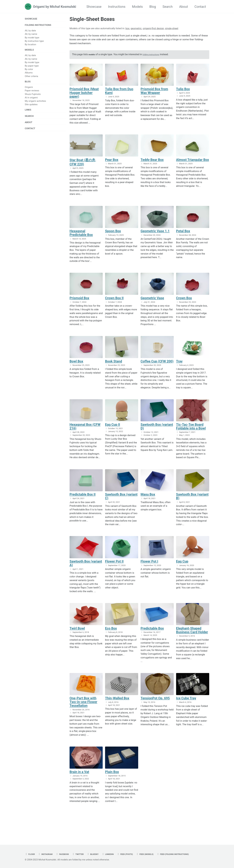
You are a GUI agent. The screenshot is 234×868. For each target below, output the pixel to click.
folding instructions (155, 58)
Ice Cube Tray (186, 706)
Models (137, 7)
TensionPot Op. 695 (155, 706)
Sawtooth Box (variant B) (192, 503)
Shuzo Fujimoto (33, 98)
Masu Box (148, 501)
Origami (29, 91)
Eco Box (111, 636)
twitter (87, 847)
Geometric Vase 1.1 (155, 236)
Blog (153, 7)
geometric (136, 28)
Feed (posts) (141, 847)
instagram (49, 847)
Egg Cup (182, 568)
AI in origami (31, 101)
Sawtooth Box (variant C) (121, 503)
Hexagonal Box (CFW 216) (85, 433)
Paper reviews (32, 94)
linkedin (121, 847)
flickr (31, 847)
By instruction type (34, 42)
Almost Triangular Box (193, 164)
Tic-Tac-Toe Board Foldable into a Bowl (191, 433)
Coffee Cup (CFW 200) (157, 367)
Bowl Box (76, 367)
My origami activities (35, 104)
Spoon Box (113, 236)
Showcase (94, 7)
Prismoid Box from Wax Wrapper (154, 94)
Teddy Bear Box (152, 164)
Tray (179, 367)
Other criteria (31, 79)
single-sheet (172, 28)
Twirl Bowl (77, 636)
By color (29, 72)
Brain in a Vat (79, 780)
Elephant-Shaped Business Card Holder (192, 638)
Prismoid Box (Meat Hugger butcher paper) (84, 96)
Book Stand (114, 367)
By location (30, 46)
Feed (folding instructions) (46, 854)
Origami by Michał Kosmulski (55, 7)
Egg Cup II (113, 431)
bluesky (104, 847)
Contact (200, 7)
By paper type (32, 68)
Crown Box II (114, 303)
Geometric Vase (152, 303)
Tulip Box (183, 93)
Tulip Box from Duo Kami (119, 94)
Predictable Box (152, 636)
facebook (68, 847)
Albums (29, 75)
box (128, 28)
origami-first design (153, 28)
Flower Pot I (149, 568)
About (184, 7)
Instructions (117, 7)
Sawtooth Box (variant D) (157, 433)
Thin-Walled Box (117, 706)
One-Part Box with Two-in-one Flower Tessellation (83, 710)
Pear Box (112, 164)
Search (168, 7)
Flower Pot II (114, 568)
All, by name (31, 36)
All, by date (30, 32)
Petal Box (183, 236)
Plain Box (112, 780)
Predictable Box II (83, 501)
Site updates (31, 108)
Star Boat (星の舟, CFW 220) (83, 166)
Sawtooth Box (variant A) (86, 570)
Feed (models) (165, 847)
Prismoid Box (79, 303)
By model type (32, 39)
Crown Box (184, 303)
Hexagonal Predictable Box (81, 238)
